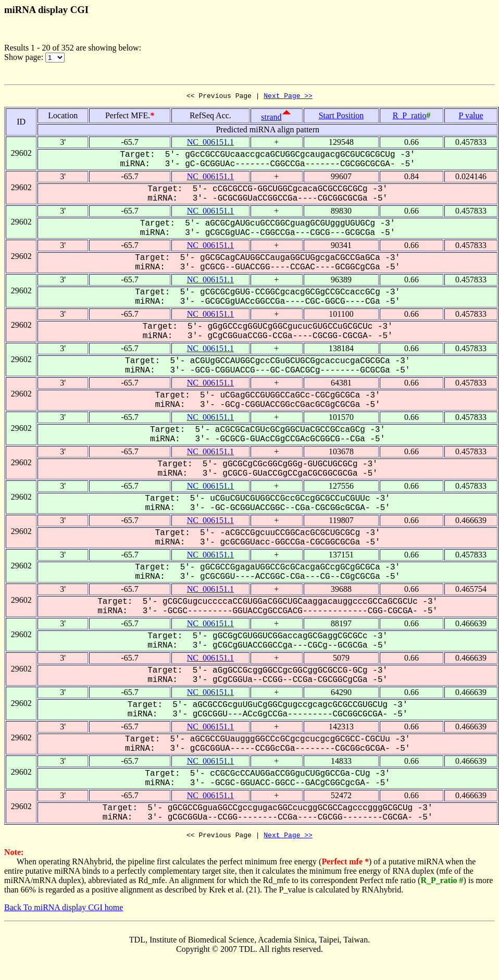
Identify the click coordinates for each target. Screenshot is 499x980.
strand (271, 119)
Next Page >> (288, 97)
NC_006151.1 (210, 144)
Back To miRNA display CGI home (64, 910)
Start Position (341, 117)
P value (471, 117)
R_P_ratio (410, 117)
